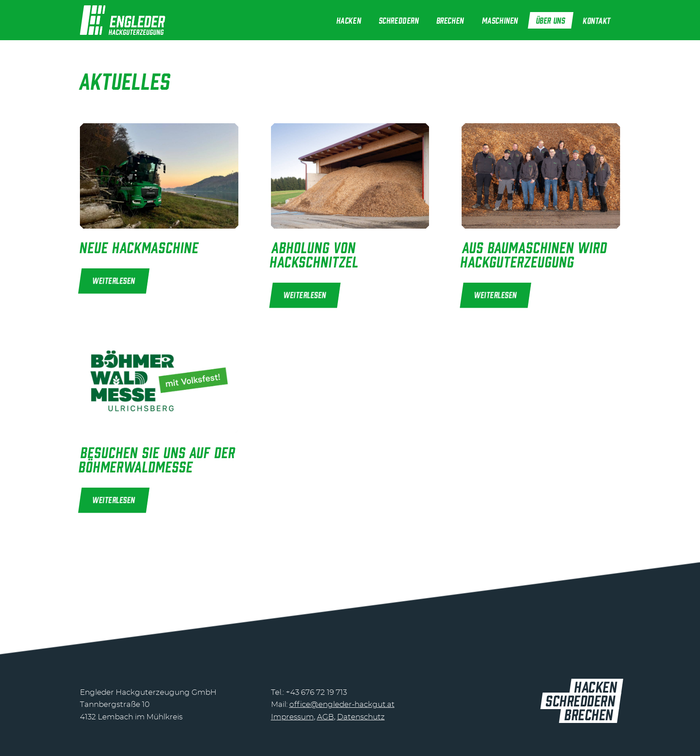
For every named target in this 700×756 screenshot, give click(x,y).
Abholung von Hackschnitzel (315, 254)
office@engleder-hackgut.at (342, 704)
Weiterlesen (114, 280)
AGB (325, 717)
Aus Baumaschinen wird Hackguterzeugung (534, 254)
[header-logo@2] (123, 20)
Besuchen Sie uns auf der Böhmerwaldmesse (157, 459)
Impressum (292, 717)
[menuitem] (349, 20)
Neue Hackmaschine (140, 246)
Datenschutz (361, 717)
